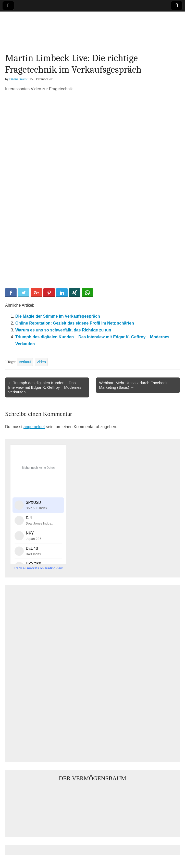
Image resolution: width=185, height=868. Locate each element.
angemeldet (34, 427)
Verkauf (25, 362)
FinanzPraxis (18, 79)
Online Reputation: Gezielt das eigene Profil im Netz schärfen (75, 323)
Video (41, 362)
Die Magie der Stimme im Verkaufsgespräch (58, 316)
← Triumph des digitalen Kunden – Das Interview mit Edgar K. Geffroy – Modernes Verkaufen (45, 387)
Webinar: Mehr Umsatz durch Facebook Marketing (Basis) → (133, 385)
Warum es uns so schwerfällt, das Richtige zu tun (63, 330)
